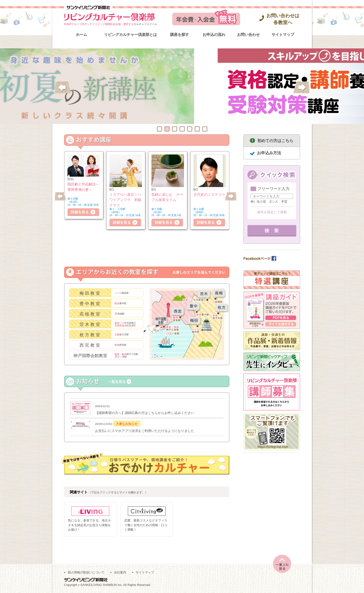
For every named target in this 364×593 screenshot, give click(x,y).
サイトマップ (283, 35)
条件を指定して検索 (272, 212)
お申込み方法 (269, 153)
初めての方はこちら (275, 141)
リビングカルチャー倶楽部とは (130, 35)
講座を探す (180, 35)
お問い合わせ (248, 35)
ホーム (81, 35)
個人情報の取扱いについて (86, 572)
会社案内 (120, 572)
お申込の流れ (214, 35)
